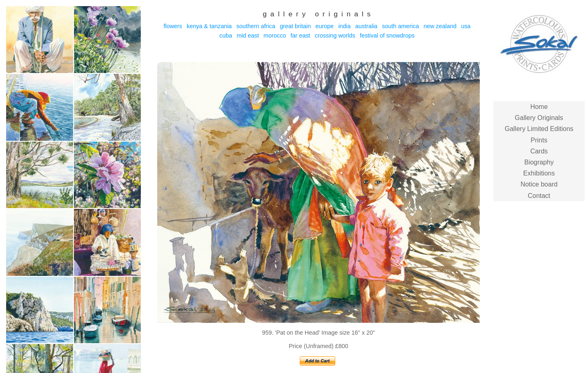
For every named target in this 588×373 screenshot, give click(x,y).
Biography (539, 162)
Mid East (248, 36)
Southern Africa (256, 26)
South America (401, 26)
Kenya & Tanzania (209, 26)
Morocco (275, 36)
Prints (539, 140)
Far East (301, 36)
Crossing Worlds (335, 36)
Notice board (539, 184)
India (344, 26)
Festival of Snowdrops (387, 36)
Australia (366, 26)
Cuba (226, 36)
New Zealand (440, 26)
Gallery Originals (539, 118)
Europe (324, 26)
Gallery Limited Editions (539, 129)
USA (466, 26)
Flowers (173, 26)
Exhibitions (539, 173)
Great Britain (295, 26)
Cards (539, 151)
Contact (539, 196)
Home (539, 107)
